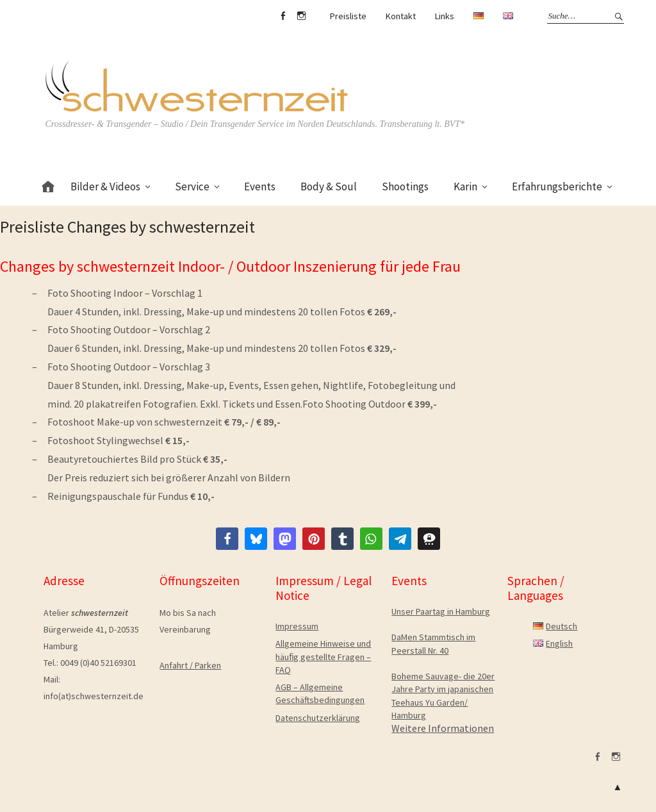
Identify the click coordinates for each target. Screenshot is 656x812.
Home (48, 184)
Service (192, 186)
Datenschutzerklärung (318, 718)
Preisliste (348, 16)
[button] (227, 539)
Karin (465, 186)
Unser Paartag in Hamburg (441, 611)
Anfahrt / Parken (190, 665)
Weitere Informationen (443, 728)
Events (260, 186)
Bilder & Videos (105, 186)
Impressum (297, 626)
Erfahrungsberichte (557, 186)
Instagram (302, 16)
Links (445, 16)
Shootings (405, 186)
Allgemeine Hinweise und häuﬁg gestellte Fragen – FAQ (323, 657)
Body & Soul (329, 186)
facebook (283, 16)
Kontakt (401, 16)
